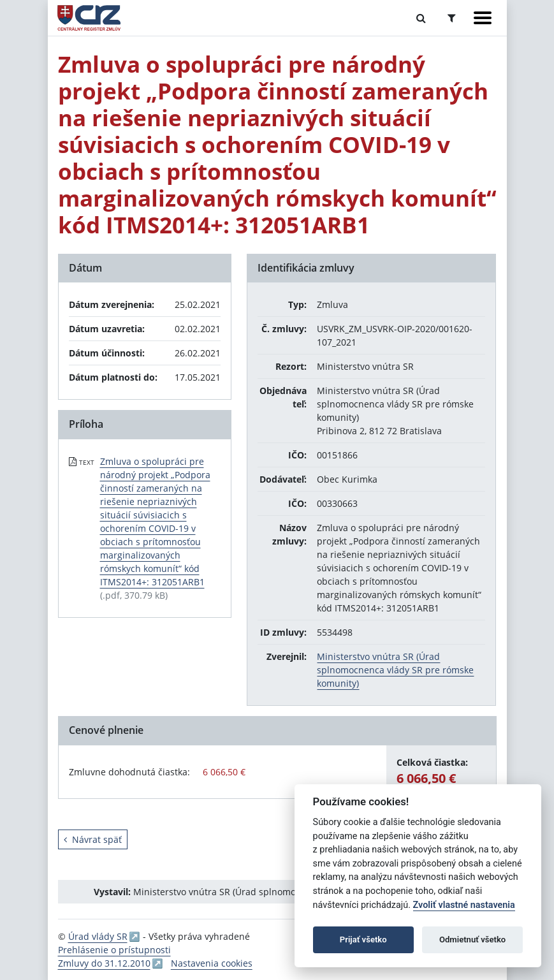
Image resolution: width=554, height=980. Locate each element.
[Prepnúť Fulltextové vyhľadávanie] (421, 18)
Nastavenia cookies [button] (212, 963)
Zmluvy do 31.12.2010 (104, 963)
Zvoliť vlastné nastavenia (464, 905)
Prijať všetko (363, 940)
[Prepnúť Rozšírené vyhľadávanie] (452, 18)
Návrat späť (93, 839)
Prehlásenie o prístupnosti (114, 950)
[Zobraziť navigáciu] (483, 18)
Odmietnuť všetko (472, 940)
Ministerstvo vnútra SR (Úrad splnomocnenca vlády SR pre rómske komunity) (395, 670)
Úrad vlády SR (98, 936)
